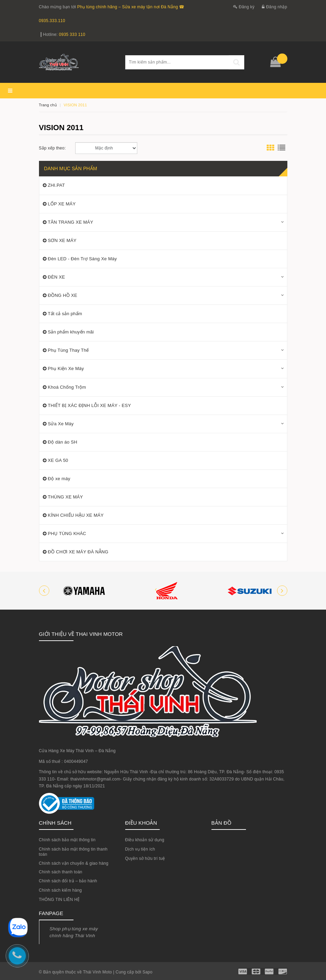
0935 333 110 (72, 35)
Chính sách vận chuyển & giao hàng (74, 863)
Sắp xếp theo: (52, 148)
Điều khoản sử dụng (145, 840)
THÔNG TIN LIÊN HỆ (60, 900)
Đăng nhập (274, 7)
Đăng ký (244, 7)
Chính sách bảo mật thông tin (67, 840)
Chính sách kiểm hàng (61, 890)
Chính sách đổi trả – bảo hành (68, 881)
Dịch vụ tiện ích (140, 849)
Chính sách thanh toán (61, 872)
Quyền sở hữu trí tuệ (145, 858)
